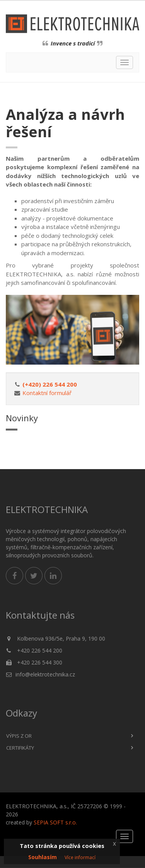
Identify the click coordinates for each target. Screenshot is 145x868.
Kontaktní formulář (47, 393)
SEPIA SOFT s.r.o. (55, 822)
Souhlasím (43, 857)
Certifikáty (20, 748)
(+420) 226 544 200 (50, 384)
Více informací (80, 857)
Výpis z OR (19, 736)
